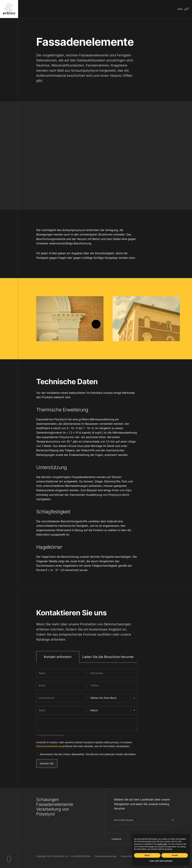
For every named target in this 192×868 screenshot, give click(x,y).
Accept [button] (175, 855)
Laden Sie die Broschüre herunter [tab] (108, 657)
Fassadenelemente (55, 804)
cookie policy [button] (162, 844)
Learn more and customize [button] (161, 861)
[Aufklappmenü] (183, 9)
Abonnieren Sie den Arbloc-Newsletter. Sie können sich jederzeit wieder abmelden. (88, 754)
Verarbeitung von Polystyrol (53, 812)
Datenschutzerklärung (49, 746)
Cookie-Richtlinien (129, 856)
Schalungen (48, 800)
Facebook (117, 839)
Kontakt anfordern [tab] (58, 657)
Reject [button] (147, 855)
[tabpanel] (87, 719)
